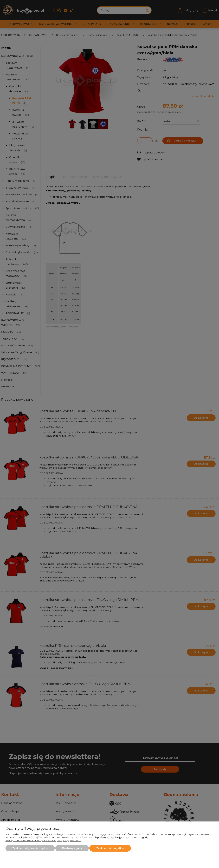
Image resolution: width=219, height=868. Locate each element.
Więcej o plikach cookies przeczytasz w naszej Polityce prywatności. (43, 840)
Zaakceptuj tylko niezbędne (30, 848)
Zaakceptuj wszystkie (110, 848)
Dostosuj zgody (72, 848)
